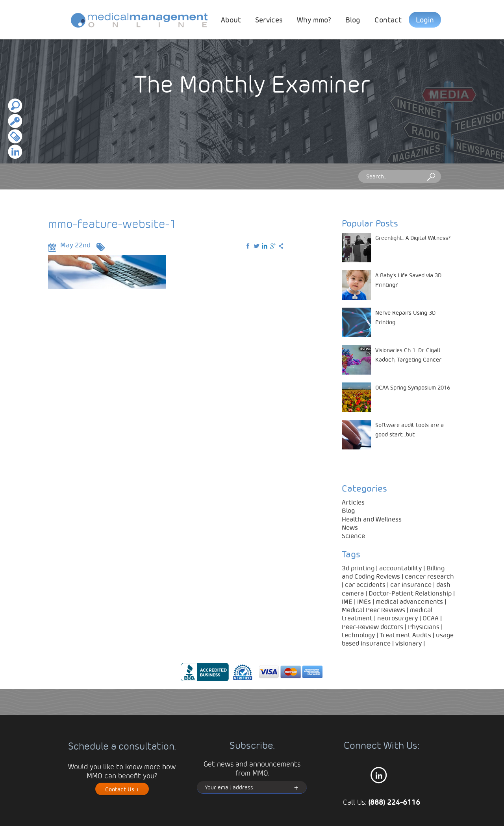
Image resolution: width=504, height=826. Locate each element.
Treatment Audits (405, 635)
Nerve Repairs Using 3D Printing (405, 317)
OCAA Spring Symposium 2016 (413, 387)
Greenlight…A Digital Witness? (413, 238)
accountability (400, 568)
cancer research (429, 576)
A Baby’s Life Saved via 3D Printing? (408, 280)
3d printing (358, 568)
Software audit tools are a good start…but (409, 429)
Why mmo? (314, 19)
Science (353, 536)
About (231, 19)
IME (347, 601)
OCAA (431, 618)
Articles (353, 502)
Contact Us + (122, 789)
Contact (388, 19)
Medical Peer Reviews (373, 610)
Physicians (424, 626)
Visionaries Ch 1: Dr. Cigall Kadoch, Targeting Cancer (408, 355)
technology (358, 635)
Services (269, 19)
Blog (353, 19)
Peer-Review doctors (372, 626)
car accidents (365, 584)
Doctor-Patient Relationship (410, 593)
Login (425, 19)
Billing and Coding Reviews (393, 572)
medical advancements (409, 601)
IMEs (364, 601)
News (350, 527)
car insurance (411, 584)
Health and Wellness (372, 519)
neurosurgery (397, 618)
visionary (409, 643)
